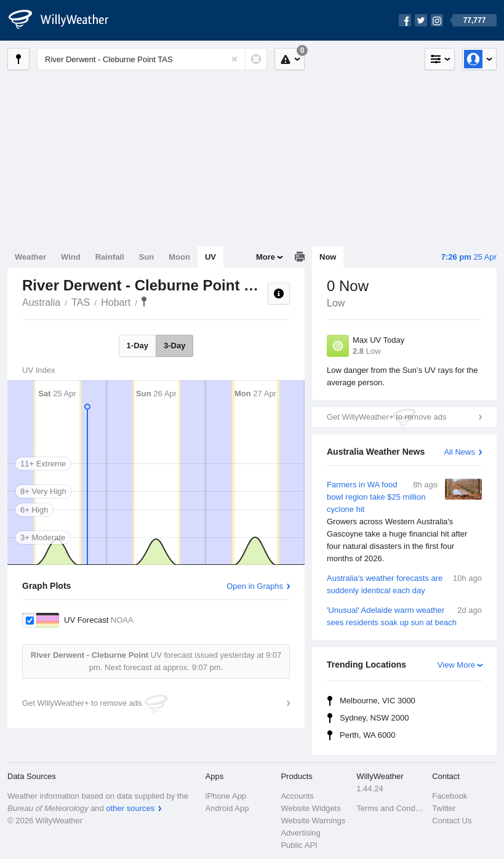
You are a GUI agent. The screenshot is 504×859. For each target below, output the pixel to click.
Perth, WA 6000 (368, 735)
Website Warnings (313, 821)
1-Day (138, 346)
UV (210, 257)
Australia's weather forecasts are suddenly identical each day (404, 584)
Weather (30, 257)
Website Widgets (310, 808)
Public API (299, 845)
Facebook (450, 796)
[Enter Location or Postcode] (152, 59)
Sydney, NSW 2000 (374, 718)
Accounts (297, 796)
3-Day (174, 346)
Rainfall (110, 257)
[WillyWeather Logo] (65, 20)
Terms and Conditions (390, 808)
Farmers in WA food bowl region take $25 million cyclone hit (404, 522)
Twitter (444, 808)
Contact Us (452, 821)
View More (456, 665)
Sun (147, 257)
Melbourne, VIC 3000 (378, 701)
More (266, 257)
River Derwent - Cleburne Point (144, 302)
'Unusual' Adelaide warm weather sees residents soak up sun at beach (404, 616)
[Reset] (234, 59)
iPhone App (226, 796)
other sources (130, 808)
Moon (179, 257)
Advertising (300, 833)
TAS (81, 302)
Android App (227, 808)
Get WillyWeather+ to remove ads (386, 417)
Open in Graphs (255, 586)
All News (459, 452)
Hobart (116, 302)
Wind (71, 257)
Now (328, 257)
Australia (41, 302)
